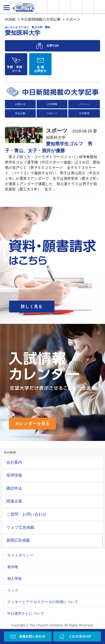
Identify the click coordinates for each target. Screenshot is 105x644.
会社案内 (14, 462)
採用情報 (14, 475)
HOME (10, 19)
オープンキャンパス (65, 7)
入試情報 (52, 104)
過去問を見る (88, 7)
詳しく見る (32, 306)
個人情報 (14, 579)
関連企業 (14, 501)
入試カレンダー (76, 7)
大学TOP (53, 46)
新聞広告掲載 (18, 540)
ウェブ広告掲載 (20, 527)
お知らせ (20, 104)
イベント (84, 104)
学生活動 (20, 113)
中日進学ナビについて (26, 614)
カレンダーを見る (32, 424)
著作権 (13, 567)
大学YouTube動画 (99, 7)
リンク (13, 590)
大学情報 (42, 7)
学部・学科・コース (16, 69)
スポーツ (73, 19)
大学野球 (84, 113)
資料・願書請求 (53, 7)
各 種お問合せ (40, 69)
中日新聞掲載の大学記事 (41, 19)
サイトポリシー (20, 555)
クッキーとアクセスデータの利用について (43, 602)
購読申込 (14, 488)
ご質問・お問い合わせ (26, 514)
